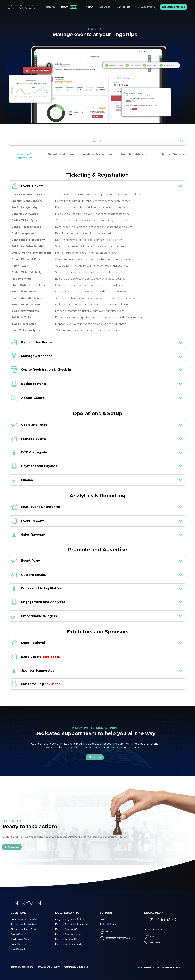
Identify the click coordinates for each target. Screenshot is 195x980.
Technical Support (108, 924)
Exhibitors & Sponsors (171, 154)
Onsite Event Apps (20, 939)
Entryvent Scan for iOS (66, 929)
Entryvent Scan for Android (68, 934)
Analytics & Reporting (97, 154)
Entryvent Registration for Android (71, 924)
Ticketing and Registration (23, 924)
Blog (152, 937)
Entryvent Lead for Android (68, 944)
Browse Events (146, 7)
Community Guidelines (76, 967)
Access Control (18, 934)
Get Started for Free (173, 7)
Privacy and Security (49, 967)
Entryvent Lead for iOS (66, 939)
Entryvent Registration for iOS (70, 919)
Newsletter (155, 942)
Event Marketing (19, 944)
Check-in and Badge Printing (25, 929)
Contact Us (105, 919)
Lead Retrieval (18, 949)
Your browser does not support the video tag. (95, 83)
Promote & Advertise (134, 154)
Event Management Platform (24, 919)
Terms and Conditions (22, 967)
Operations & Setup (61, 154)
